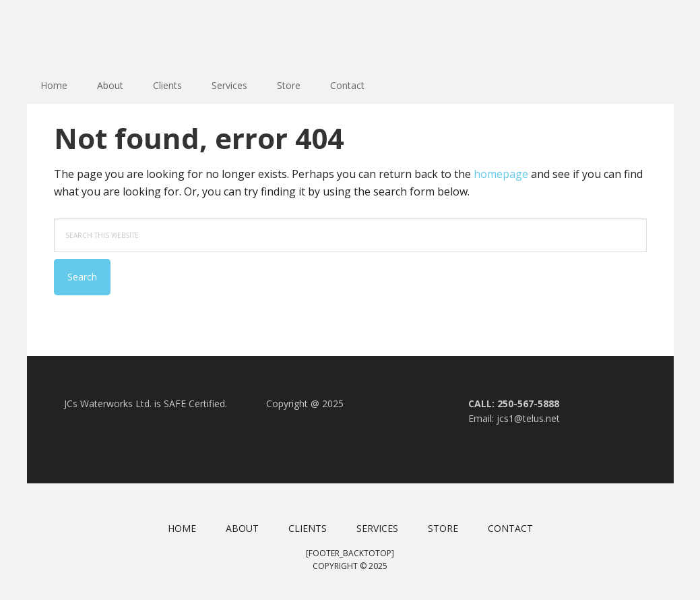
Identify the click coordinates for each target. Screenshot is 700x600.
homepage (501, 174)
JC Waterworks (115, 34)
